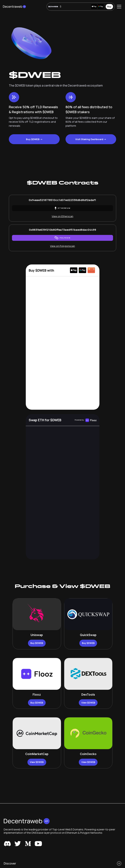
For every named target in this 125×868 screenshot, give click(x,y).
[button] (118, 7)
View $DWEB (88, 703)
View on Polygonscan (63, 246)
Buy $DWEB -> (34, 139)
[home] (14, 7)
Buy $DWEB (37, 643)
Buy (109, 7)
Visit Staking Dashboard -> (91, 139)
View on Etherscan (63, 216)
